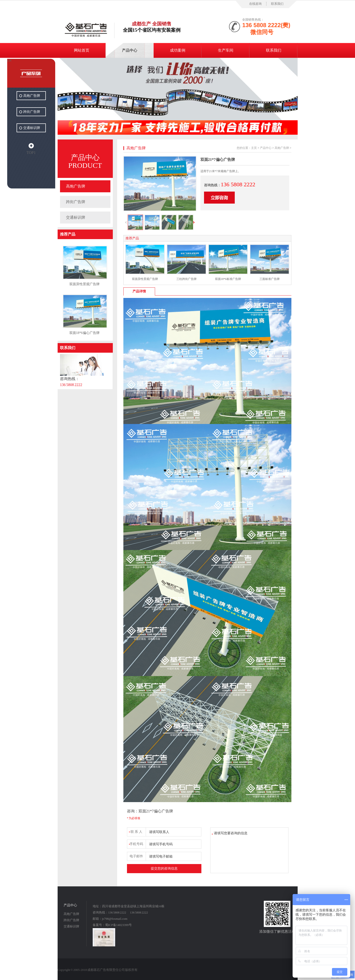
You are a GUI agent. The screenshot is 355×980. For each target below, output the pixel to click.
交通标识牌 (76, 217)
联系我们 (277, 4)
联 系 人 (135, 831)
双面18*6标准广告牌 (228, 279)
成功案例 (178, 50)
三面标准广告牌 (270, 279)
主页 (254, 148)
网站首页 (82, 50)
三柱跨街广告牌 (187, 279)
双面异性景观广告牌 (84, 284)
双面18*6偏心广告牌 (84, 333)
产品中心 (130, 50)
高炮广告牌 (76, 186)
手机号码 (136, 843)
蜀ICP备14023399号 (118, 925)
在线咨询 (255, 4)
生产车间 (226, 50)
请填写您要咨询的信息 (249, 850)
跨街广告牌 (76, 202)
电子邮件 (136, 856)
